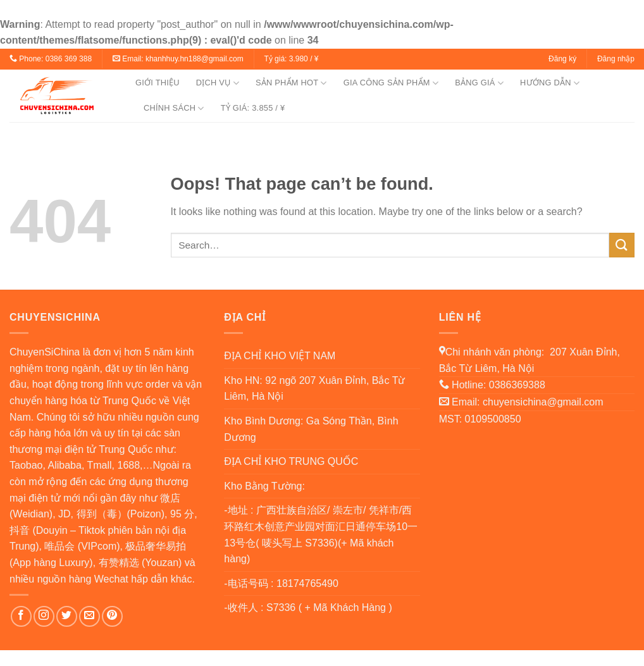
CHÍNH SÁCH (174, 108)
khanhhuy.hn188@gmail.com (195, 59)
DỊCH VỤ (218, 83)
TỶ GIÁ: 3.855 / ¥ (253, 108)
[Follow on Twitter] (67, 616)
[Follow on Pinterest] (112, 616)
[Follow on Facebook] (21, 616)
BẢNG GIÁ (479, 83)
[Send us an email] (90, 616)
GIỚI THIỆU (158, 83)
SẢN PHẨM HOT (291, 83)
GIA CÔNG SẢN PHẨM (391, 83)
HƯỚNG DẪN (550, 83)
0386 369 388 (69, 59)
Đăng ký (562, 59)
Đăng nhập (616, 59)
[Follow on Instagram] (44, 616)
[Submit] (622, 245)
